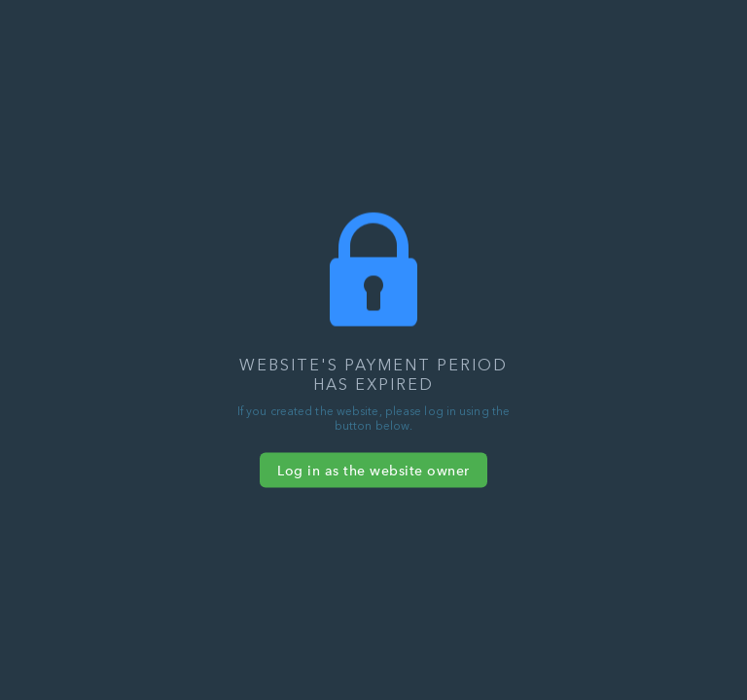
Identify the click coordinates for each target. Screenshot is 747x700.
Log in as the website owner (373, 471)
